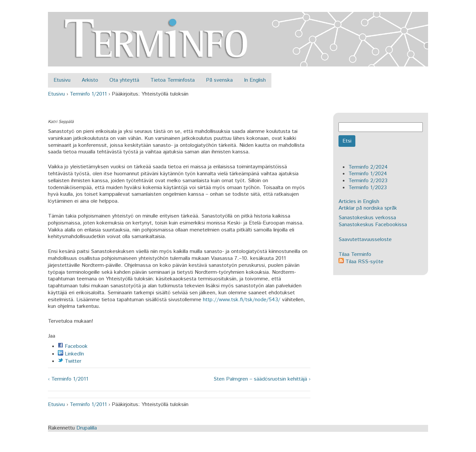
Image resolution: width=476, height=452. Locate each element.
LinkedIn (71, 354)
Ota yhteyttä (124, 80)
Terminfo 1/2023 (368, 188)
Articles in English (359, 202)
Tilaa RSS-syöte (361, 262)
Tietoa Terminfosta (173, 80)
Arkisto (90, 80)
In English (255, 80)
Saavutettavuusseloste (365, 240)
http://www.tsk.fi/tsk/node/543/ (242, 300)
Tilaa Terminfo (355, 254)
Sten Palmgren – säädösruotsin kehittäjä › (262, 379)
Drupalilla (87, 428)
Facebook (73, 346)
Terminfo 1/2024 (368, 174)
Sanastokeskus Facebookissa (373, 225)
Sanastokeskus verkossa (367, 218)
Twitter (70, 361)
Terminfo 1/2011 (88, 94)
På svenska (219, 80)
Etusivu (62, 80)
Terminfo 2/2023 (368, 181)
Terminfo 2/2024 (368, 167)
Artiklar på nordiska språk (368, 208)
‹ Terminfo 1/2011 (68, 379)
